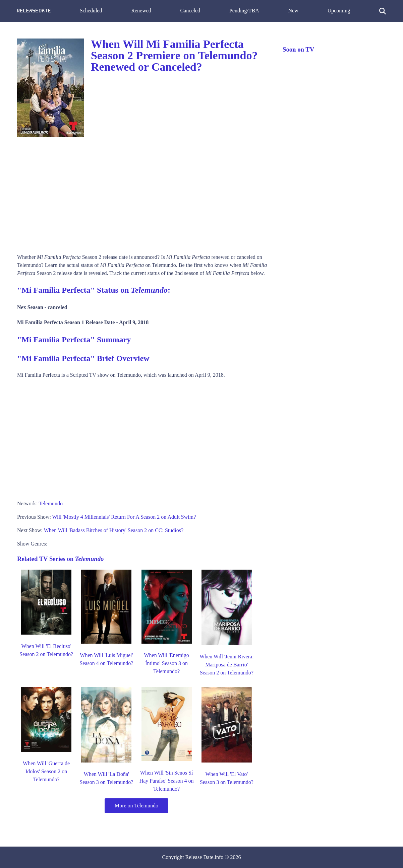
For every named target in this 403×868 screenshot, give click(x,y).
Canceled (190, 11)
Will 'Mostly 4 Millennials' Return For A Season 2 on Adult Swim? (124, 517)
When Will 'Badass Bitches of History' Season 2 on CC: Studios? (114, 530)
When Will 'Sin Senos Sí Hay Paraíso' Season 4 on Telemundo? (167, 781)
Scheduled (91, 11)
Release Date (199, 857)
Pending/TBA (244, 11)
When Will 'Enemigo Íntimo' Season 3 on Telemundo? (166, 663)
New (293, 11)
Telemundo (51, 503)
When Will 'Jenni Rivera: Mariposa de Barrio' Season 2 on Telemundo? (226, 665)
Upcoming (339, 11)
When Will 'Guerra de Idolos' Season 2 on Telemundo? (46, 771)
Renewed (141, 11)
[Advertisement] (143, 193)
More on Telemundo (136, 806)
